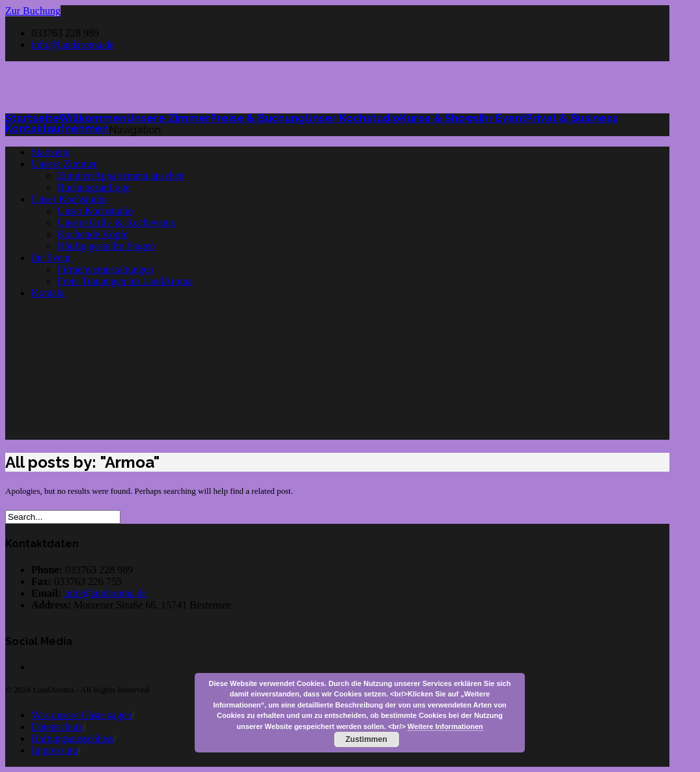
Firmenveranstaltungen (105, 269)
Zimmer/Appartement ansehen (121, 176)
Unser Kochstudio (69, 199)
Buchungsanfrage (94, 187)
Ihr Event (51, 258)
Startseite (51, 152)
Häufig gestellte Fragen (106, 246)
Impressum (54, 750)
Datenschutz (57, 727)
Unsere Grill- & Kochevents (116, 222)
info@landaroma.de (73, 45)
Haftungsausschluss (72, 738)
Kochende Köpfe (93, 234)
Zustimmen (366, 739)
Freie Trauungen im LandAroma (125, 281)
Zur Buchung (33, 11)
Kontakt (48, 293)
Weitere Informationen (445, 726)
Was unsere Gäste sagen (81, 715)
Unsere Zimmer (64, 164)
